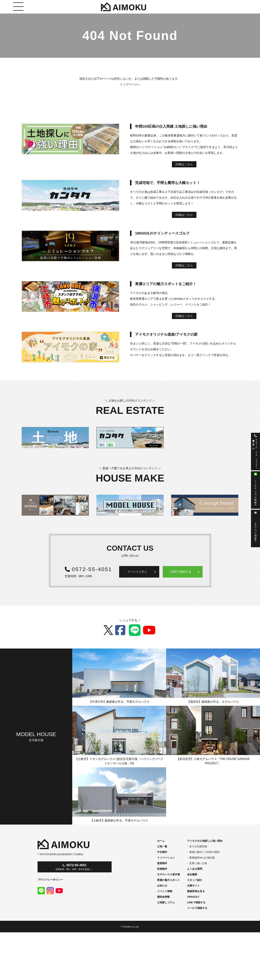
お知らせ (162, 886)
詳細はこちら (184, 164)
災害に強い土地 (198, 863)
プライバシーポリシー (50, 880)
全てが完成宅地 (198, 846)
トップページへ (130, 84)
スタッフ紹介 (195, 880)
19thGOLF (193, 897)
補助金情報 (163, 897)
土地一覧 (162, 846)
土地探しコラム (166, 902)
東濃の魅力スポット (168, 880)
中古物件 (162, 852)
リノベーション (166, 858)
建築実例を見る (196, 891)
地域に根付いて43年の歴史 (205, 852)
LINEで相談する (186, 572)
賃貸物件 (162, 863)
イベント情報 (165, 891)
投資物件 (162, 869)
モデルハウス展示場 (168, 874)
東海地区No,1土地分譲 (202, 858)
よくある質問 (195, 869)
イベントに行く (142, 572)
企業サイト (193, 886)
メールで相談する (197, 908)
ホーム (161, 841)
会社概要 (192, 874)
